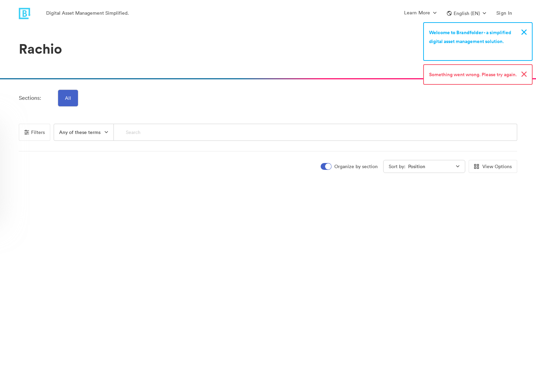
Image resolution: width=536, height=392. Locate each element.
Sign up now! (445, 50)
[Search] (316, 132)
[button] (466, 13)
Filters (35, 132)
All (68, 98)
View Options (493, 166)
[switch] (350, 167)
